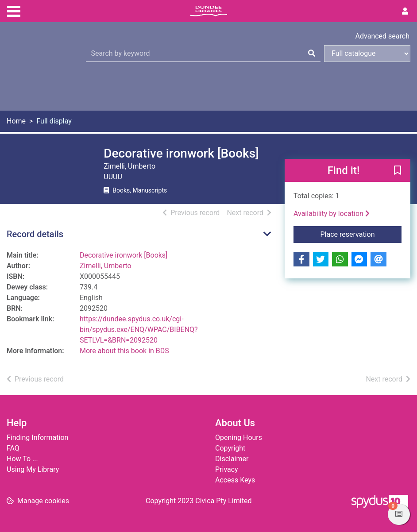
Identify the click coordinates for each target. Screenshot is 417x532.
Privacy (227, 469)
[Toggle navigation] (14, 10)
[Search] (312, 54)
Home (16, 121)
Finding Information (37, 438)
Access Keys (235, 480)
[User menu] (405, 12)
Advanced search (382, 36)
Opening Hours (239, 438)
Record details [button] (35, 234)
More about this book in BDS (124, 351)
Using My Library (33, 469)
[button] (398, 171)
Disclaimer (232, 459)
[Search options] (367, 54)
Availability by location (332, 214)
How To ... (22, 459)
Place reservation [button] (361, 234)
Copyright (230, 448)
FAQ (13, 448)
